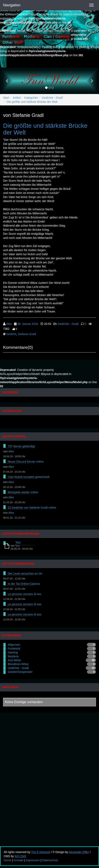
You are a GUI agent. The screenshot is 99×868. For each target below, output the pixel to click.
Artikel (17, 98)
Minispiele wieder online (23, 492)
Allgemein (14, 645)
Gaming (13, 652)
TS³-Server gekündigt (21, 446)
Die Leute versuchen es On (25, 574)
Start (6, 98)
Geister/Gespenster (20, 672)
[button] (7, 81)
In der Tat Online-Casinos (24, 584)
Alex (9, 324)
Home (7, 860)
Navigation (12, 5)
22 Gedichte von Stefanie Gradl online (32, 508)
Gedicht (11, 334)
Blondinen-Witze (18, 664)
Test (18, 542)
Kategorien (31, 98)
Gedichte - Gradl (52, 98)
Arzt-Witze (14, 660)
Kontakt (18, 860)
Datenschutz (50, 860)
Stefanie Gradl (27, 334)
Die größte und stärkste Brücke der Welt (32, 102)
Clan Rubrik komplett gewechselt (29, 477)
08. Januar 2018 (28, 324)
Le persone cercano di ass (24, 594)
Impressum (33, 860)
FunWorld (14, 649)
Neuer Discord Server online (26, 462)
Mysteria (13, 656)
